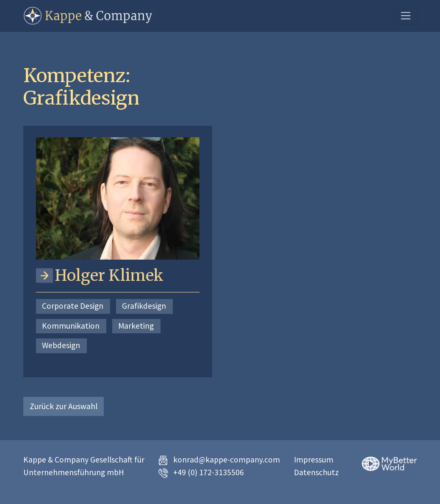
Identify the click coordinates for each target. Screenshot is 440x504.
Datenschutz (316, 472)
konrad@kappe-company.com (227, 460)
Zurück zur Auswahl (64, 406)
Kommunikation (71, 326)
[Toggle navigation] (405, 16)
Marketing (136, 326)
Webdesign (61, 345)
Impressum (314, 460)
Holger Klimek (109, 276)
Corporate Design (73, 306)
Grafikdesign (144, 306)
